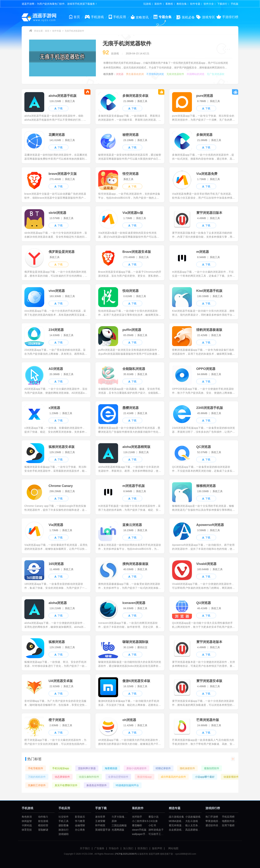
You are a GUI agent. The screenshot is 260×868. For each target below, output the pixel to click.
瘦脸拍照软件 (212, 768)
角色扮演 (27, 817)
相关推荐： (110, 74)
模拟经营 (43, 825)
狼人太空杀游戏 (194, 825)
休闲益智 (27, 821)
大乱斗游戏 (192, 821)
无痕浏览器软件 (175, 74)
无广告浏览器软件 (216, 74)
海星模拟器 (111, 768)
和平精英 (100, 825)
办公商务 (80, 830)
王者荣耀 (100, 821)
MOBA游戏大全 (178, 821)
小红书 (152, 825)
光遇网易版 (118, 830)
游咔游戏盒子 (156, 830)
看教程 (169, 4)
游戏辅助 (64, 834)
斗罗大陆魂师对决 (122, 817)
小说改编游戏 (193, 817)
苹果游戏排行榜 (214, 821)
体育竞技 (27, 830)
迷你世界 (100, 817)
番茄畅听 (137, 825)
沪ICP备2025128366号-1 (127, 854)
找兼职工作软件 (37, 785)
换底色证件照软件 (97, 785)
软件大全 (209, 4)
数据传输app (145, 777)
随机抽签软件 (187, 768)
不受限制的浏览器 (155, 74)
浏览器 (120, 74)
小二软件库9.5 (140, 821)
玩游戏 (147, 4)
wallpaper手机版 (141, 834)
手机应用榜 (228, 817)
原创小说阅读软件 (136, 768)
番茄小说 (153, 817)
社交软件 (64, 817)
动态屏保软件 (62, 777)
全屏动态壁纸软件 (118, 777)
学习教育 (80, 821)
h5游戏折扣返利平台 (127, 785)
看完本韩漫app (177, 825)
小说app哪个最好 (205, 777)
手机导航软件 (36, 768)
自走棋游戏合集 (178, 830)
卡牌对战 (27, 825)
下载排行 (222, 4)
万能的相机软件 (37, 777)
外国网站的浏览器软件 (196, 74)
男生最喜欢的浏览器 (135, 74)
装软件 (158, 4)
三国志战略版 (119, 825)
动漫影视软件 (231, 777)
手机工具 (64, 821)
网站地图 (173, 848)
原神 (114, 821)
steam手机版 (139, 830)
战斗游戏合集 (176, 817)
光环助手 (137, 817)
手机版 (235, 4)
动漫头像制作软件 (89, 777)
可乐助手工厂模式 (159, 834)
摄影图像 (64, 825)
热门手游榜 (212, 817)
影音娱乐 (80, 817)
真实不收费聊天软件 (66, 785)
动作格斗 (43, 817)
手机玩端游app (61, 768)
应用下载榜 (228, 825)
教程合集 (182, 4)
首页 (47, 31)
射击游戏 (43, 821)
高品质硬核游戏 (194, 830)
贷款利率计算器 (87, 768)
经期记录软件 (163, 768)
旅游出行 (64, 830)
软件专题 (195, 4)
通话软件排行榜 (214, 825)
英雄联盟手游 (103, 830)
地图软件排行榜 (231, 821)
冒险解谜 (43, 830)
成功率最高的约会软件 (173, 777)
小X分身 (153, 821)
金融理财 (80, 825)
